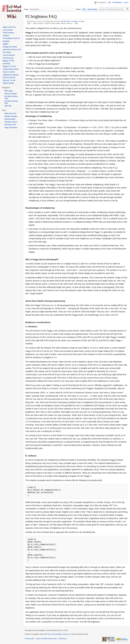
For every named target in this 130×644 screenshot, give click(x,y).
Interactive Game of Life (12, 50)
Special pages (10, 119)
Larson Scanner (9, 55)
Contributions (117, 2)
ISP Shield (7, 52)
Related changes (11, 116)
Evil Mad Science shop (11, 97)
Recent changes (11, 94)
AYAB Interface (8, 33)
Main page (8, 91)
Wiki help (8, 106)
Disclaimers (63, 639)
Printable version (11, 122)
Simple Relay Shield (10, 69)
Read (78, 9)
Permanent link (10, 125)
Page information (11, 128)
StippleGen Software (11, 75)
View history (92, 9)
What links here (10, 113)
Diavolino (6, 41)
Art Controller (8, 30)
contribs (74, 21)
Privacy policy (30, 639)
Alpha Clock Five (9, 27)
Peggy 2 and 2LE (9, 66)
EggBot (6, 44)
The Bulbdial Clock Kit (11, 38)
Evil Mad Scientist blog (11, 102)
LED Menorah (8, 58)
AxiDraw (6, 36)
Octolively (6, 64)
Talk (109, 2)
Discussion (35, 9)
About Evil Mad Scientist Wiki (47, 639)
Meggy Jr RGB (8, 61)
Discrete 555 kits (9, 78)
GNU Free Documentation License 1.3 (57, 634)
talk (69, 21)
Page (26, 9)
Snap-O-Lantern (9, 72)
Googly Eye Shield (10, 47)
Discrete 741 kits (9, 80)
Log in (126, 2)
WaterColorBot (8, 83)
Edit (84, 9)
